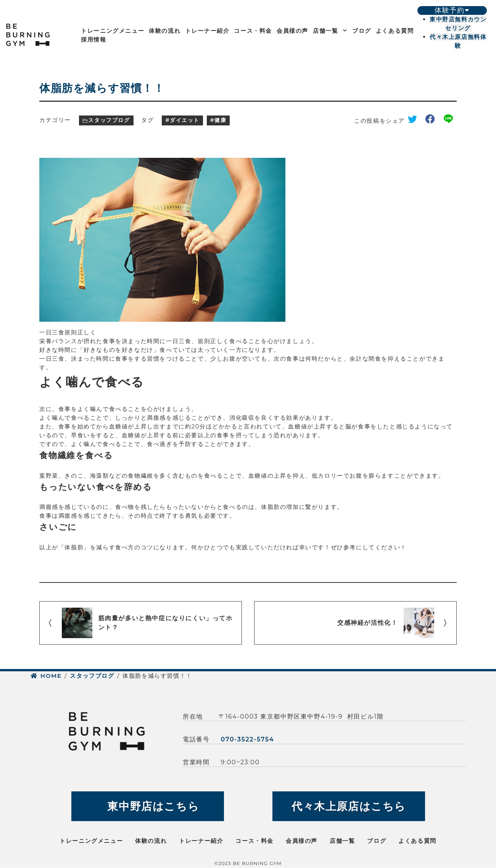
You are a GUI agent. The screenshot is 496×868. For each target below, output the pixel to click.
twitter (415, 121)
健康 (220, 120)
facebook (433, 121)
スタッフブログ (109, 120)
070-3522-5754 (248, 739)
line (450, 121)
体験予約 (452, 10)
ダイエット (185, 120)
